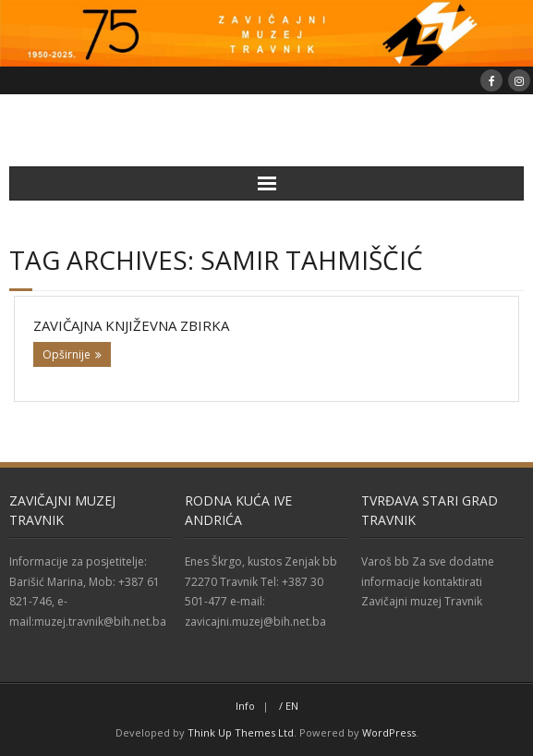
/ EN (289, 706)
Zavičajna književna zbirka (131, 325)
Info (245, 706)
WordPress (389, 732)
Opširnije (67, 354)
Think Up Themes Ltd (241, 732)
